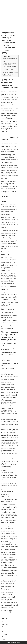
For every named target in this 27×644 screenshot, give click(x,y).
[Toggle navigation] (14, 29)
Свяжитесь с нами (11, 71)
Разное (4, 637)
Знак (3, 627)
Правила (4, 634)
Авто (3, 622)
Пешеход (4, 632)
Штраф (4, 639)
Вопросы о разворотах (11, 69)
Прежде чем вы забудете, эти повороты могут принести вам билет (10, 60)
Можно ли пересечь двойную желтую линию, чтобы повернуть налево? (10, 74)
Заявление (5, 624)
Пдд (3, 629)
